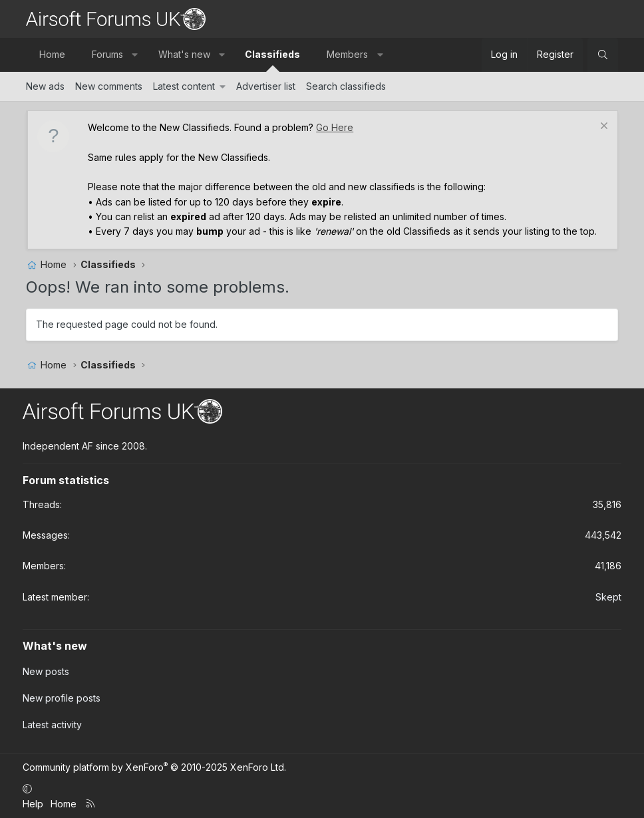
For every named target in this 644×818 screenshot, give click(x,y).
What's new (184, 54)
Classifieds (272, 54)
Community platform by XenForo (154, 767)
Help (33, 804)
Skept (608, 597)
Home (52, 54)
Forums (107, 54)
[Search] (603, 55)
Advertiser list (266, 86)
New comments (109, 86)
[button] (135, 55)
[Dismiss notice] (602, 127)
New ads (45, 86)
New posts (46, 671)
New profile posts (62, 698)
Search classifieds (346, 86)
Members (347, 54)
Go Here (335, 127)
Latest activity (52, 725)
